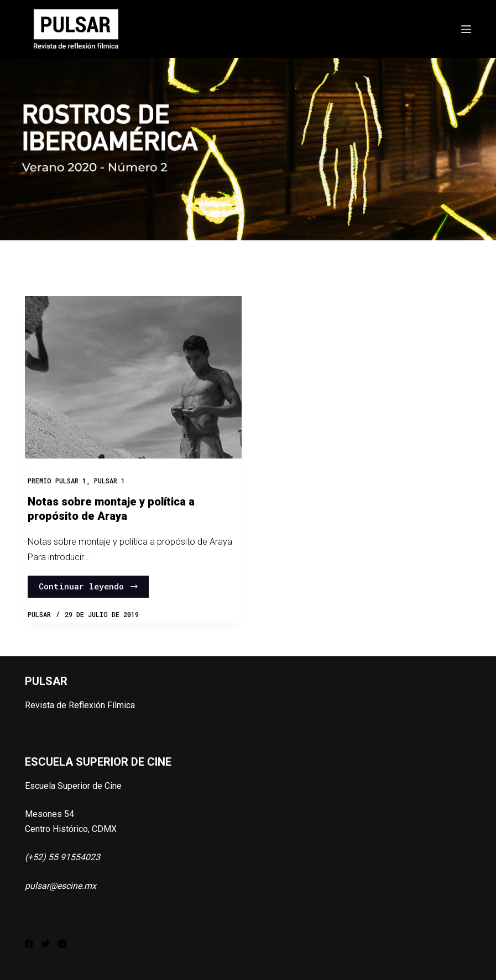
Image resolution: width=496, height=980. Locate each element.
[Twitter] (46, 944)
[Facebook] (29, 944)
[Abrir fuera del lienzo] (466, 29)
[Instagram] (62, 944)
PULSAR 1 (109, 481)
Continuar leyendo (89, 586)
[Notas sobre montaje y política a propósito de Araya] (133, 377)
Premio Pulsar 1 (57, 481)
